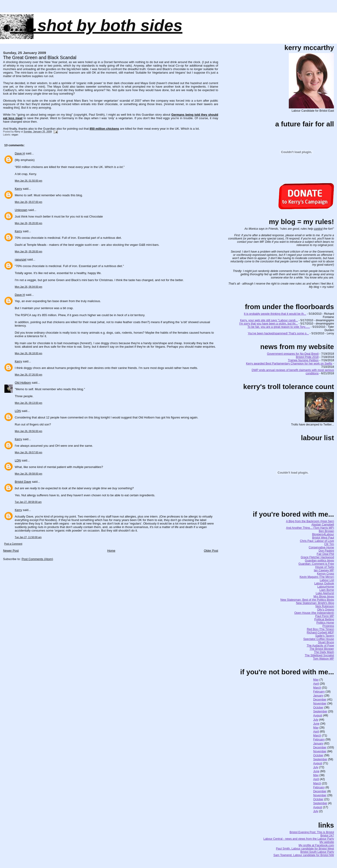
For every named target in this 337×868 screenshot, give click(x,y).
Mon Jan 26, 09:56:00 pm (28, 431)
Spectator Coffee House (319, 639)
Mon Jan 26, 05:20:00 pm (28, 223)
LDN (18, 411)
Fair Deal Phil (325, 554)
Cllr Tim (329, 544)
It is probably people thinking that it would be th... (275, 314)
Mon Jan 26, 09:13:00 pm (28, 403)
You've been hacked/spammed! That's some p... (278, 333)
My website (327, 842)
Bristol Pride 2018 (307, 357)
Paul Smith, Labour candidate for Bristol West (305, 849)
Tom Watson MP (323, 659)
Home (111, 551)
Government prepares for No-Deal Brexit (293, 354)
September (320, 711)
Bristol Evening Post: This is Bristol (312, 832)
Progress (328, 626)
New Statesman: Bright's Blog (315, 603)
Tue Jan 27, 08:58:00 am (28, 502)
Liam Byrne (327, 590)
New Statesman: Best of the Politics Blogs (307, 600)
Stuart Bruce (326, 642)
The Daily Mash (324, 652)
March (317, 688)
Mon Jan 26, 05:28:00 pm (28, 252)
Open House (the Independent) (314, 613)
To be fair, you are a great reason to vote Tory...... (279, 327)
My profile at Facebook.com (316, 845)
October (318, 707)
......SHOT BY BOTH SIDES (96, 25)
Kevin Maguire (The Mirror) (317, 577)
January (318, 696)
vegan (15, 135)
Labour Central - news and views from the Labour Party (299, 839)
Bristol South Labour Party (317, 852)
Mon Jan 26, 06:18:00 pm (28, 353)
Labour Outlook (324, 583)
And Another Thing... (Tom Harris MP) (310, 528)
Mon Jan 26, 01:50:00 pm (28, 181)
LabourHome (326, 587)
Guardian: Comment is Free (316, 564)
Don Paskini (326, 551)
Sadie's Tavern (325, 636)
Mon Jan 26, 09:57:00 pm (28, 452)
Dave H (20, 153)
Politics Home (325, 623)
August (318, 715)
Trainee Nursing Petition (303, 360)
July (316, 720)
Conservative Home (321, 547)
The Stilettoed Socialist (319, 655)
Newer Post (11, 551)
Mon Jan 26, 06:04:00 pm (28, 287)
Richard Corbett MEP (320, 632)
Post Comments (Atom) (37, 559)
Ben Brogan (326, 531)
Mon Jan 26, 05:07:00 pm (28, 202)
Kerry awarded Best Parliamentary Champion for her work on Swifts (289, 364)
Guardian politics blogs (319, 561)
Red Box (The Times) (320, 629)
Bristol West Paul (323, 538)
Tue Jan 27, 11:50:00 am (28, 537)
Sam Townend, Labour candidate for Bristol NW (304, 855)
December (320, 700)
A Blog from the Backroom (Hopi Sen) (310, 521)
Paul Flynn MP (325, 616)
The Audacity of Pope (320, 646)
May (316, 680)
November (320, 704)
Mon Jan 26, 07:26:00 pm (28, 375)
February (319, 692)
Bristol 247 (327, 836)
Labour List (327, 580)
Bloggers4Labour (323, 534)
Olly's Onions (326, 610)
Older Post (211, 551)
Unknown (21, 210)
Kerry (18, 189)
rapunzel (21, 259)
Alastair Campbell (323, 525)
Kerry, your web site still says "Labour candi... (269, 320)
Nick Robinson (325, 606)
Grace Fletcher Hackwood (317, 557)
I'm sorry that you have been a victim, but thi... (268, 324)
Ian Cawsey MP (324, 570)
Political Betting (324, 619)
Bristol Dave (23, 482)
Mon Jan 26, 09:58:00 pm (28, 474)
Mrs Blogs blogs (324, 597)
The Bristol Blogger (322, 649)
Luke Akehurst (325, 593)
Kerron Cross (326, 574)
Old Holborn (23, 383)
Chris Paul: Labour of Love (317, 541)
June (316, 724)
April (316, 684)
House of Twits (325, 567)
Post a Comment (13, 544)
